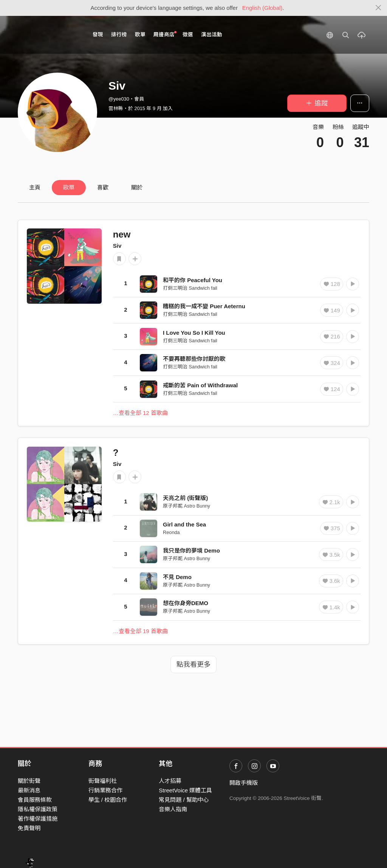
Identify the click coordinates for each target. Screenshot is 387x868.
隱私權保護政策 (38, 809)
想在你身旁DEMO (186, 603)
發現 (98, 35)
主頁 (35, 187)
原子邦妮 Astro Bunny (187, 506)
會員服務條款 (35, 800)
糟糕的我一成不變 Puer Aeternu (204, 306)
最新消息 (29, 790)
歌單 (140, 35)
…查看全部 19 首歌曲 (140, 631)
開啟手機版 (244, 783)
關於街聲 (29, 781)
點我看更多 (193, 665)
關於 (137, 187)
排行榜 (119, 35)
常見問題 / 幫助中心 (184, 800)
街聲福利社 (103, 781)
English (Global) (262, 8)
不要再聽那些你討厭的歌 (194, 359)
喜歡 (103, 187)
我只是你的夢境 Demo (191, 550)
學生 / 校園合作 (108, 800)
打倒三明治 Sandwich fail (190, 288)
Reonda (171, 532)
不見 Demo (177, 577)
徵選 (188, 35)
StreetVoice (49, 35)
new (122, 234)
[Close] (378, 8)
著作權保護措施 (38, 819)
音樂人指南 (173, 809)
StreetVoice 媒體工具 (185, 790)
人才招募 (170, 781)
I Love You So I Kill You (194, 333)
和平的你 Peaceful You (193, 280)
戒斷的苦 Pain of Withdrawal (200, 385)
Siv (117, 246)
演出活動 (212, 35)
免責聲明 (29, 828)
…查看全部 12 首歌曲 (140, 413)
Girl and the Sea (184, 524)
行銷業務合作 (105, 790)
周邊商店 (165, 34)
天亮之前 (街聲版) (185, 498)
